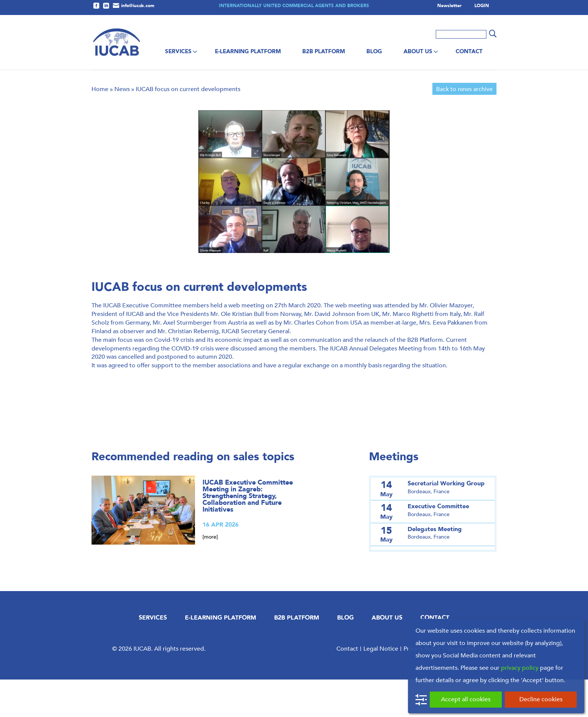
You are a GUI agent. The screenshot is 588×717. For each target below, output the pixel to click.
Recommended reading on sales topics (193, 494)
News (122, 126)
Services (178, 51)
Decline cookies (541, 699)
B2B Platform (324, 51)
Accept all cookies (466, 699)
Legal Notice (381, 686)
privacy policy (520, 668)
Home (100, 126)
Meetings (394, 494)
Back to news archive (464, 126)
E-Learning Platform (248, 51)
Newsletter (449, 6)
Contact (469, 51)
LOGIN (482, 6)
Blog (374, 51)
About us (418, 51)
